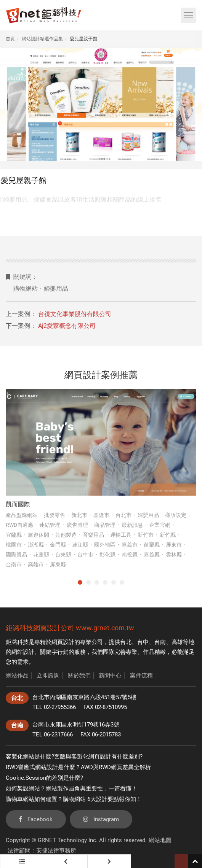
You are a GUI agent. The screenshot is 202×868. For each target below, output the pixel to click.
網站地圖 (160, 840)
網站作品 (17, 676)
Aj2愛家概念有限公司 (67, 326)
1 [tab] (80, 582)
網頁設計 (63, 642)
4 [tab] (105, 582)
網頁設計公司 (54, 628)
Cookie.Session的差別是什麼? (44, 778)
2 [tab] (88, 582)
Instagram (101, 819)
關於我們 (79, 676)
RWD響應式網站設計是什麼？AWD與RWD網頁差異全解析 (78, 767)
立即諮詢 (48, 676)
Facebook (36, 819)
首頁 (10, 39)
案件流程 (141, 676)
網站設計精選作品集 (42, 39)
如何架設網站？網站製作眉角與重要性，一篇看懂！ (71, 789)
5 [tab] (114, 582)
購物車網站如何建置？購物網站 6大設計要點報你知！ (74, 799)
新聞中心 (110, 676)
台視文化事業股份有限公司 (75, 314)
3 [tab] (97, 582)
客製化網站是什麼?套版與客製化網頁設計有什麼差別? (74, 757)
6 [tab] (122, 582)
